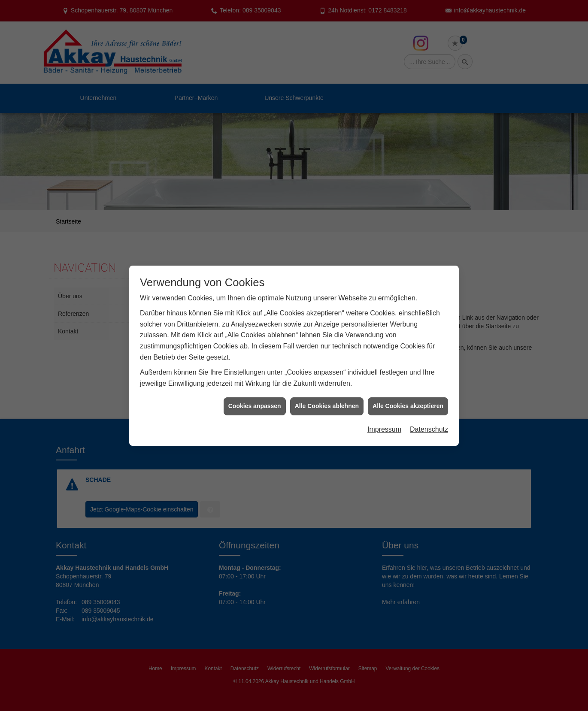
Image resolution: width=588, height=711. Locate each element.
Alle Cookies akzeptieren (408, 391)
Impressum (384, 414)
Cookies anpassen (255, 391)
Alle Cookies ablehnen (327, 391)
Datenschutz (429, 414)
